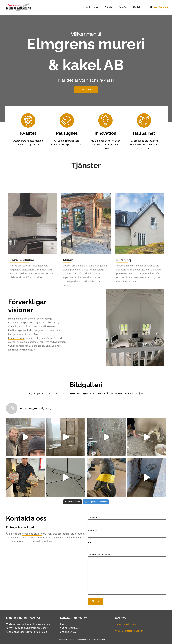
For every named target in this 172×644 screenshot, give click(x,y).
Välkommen (96, 7)
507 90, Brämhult (69, 628)
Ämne (127, 546)
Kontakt (138, 7)
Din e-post (127, 533)
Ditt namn (127, 521)
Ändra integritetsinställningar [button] (130, 631)
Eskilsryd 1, (66, 624)
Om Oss (125, 7)
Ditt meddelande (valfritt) (127, 574)
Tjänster (112, 7)
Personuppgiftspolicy (126, 624)
